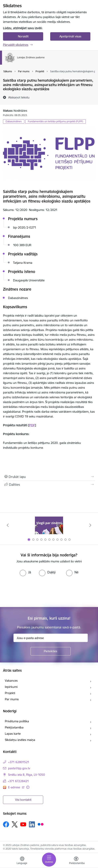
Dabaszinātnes (14, 121)
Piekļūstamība (14, 727)
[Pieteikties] (51, 651)
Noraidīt (23, 36)
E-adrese (14, 787)
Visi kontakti (23, 800)
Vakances (11, 681)
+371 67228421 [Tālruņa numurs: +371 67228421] (18, 781)
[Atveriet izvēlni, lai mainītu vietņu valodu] (22, 861)
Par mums (12, 699)
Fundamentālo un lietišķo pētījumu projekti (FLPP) (56, 121)
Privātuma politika (17, 721)
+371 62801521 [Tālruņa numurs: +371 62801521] (19, 762)
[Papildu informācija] (28, 787)
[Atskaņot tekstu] (19, 97)
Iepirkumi (11, 687)
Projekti (10, 693)
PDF (32, 425)
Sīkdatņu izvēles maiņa (20, 740)
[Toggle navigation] (49, 860)
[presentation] (34, 591)
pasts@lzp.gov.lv (19, 768)
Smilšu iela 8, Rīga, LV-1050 (27, 775)
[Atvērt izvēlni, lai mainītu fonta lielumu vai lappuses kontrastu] (76, 861)
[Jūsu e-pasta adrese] (51, 638)
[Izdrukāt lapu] (49, 477)
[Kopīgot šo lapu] (49, 485)
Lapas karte (13, 734)
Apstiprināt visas (70, 36)
